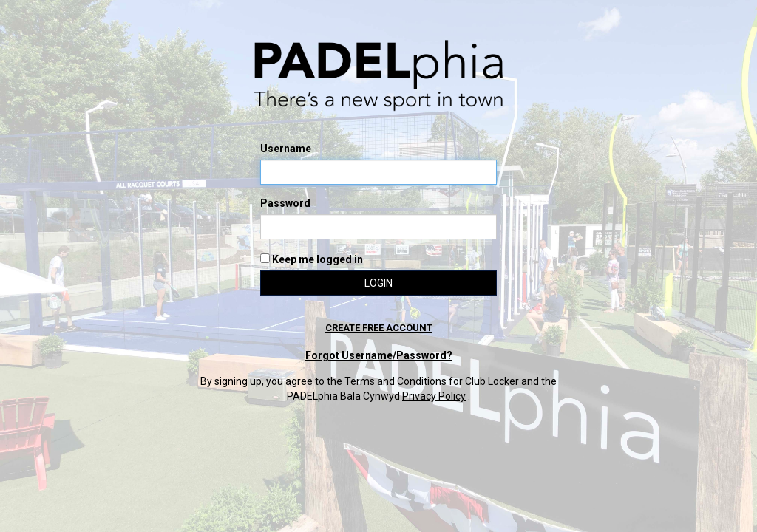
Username (286, 149)
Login (378, 283)
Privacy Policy (434, 396)
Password (285, 203)
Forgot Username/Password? (379, 355)
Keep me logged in (312, 259)
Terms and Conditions (396, 381)
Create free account (379, 328)
